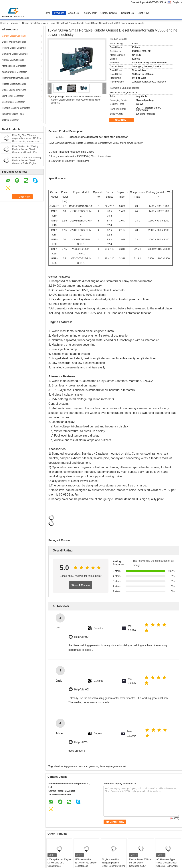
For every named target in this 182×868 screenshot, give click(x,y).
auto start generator (89, 766)
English (177, 2)
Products (59, 13)
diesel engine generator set (113, 766)
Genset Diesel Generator (34, 23)
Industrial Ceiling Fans (13, 114)
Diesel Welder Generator (14, 42)
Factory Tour (90, 13)
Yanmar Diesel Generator (14, 72)
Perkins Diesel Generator (14, 48)
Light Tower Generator (13, 96)
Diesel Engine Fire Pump (14, 90)
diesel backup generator (66, 766)
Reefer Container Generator (16, 78)
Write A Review (81, 585)
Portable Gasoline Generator (16, 108)
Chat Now (143, 13)
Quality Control (109, 13)
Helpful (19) (81, 742)
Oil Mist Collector (10, 120)
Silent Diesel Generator (13, 102)
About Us (74, 13)
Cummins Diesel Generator (15, 54)
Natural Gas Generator (13, 60)
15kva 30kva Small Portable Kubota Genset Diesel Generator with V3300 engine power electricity (76, 100)
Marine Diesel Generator (14, 66)
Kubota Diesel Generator (14, 84)
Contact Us (127, 13)
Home (47, 13)
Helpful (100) (82, 637)
